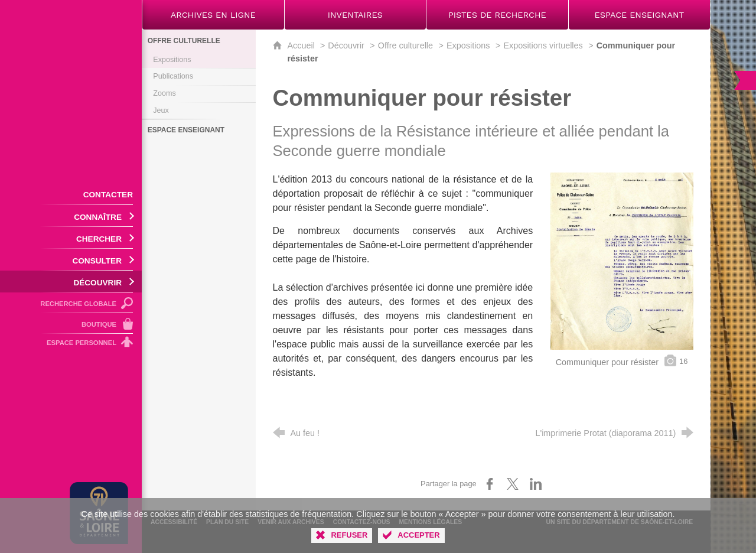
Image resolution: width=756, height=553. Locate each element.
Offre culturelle (405, 45)
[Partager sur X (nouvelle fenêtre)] (513, 484)
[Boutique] (71, 323)
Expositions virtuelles (543, 45)
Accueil (302, 45)
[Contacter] (71, 194)
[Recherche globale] (71, 303)
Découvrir (346, 45)
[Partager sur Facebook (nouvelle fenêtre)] (490, 484)
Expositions (468, 45)
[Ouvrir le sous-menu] (71, 216)
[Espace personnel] (71, 344)
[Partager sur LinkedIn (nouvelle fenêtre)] (536, 484)
